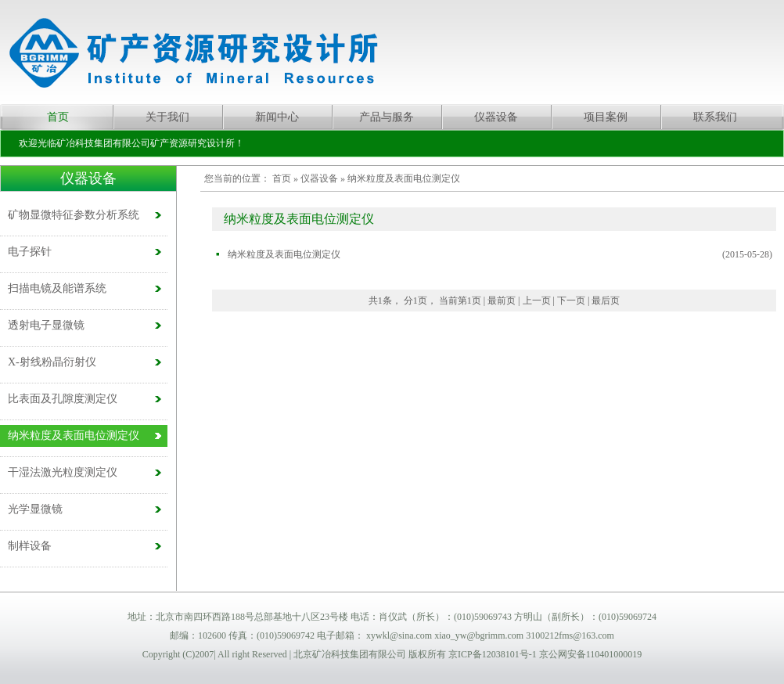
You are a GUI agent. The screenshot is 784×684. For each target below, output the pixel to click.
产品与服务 (387, 117)
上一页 (537, 301)
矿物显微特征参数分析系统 (74, 215)
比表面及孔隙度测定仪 (63, 399)
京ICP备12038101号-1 (493, 654)
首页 (58, 117)
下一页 (571, 301)
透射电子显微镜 (46, 325)
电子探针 (30, 252)
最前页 (502, 301)
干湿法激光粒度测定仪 (63, 472)
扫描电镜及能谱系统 (57, 288)
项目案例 (606, 117)
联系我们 (715, 117)
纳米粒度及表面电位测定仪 (74, 436)
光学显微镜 (35, 509)
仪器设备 (496, 117)
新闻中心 (277, 117)
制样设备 (30, 546)
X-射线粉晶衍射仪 (52, 362)
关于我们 (167, 117)
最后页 (606, 301)
